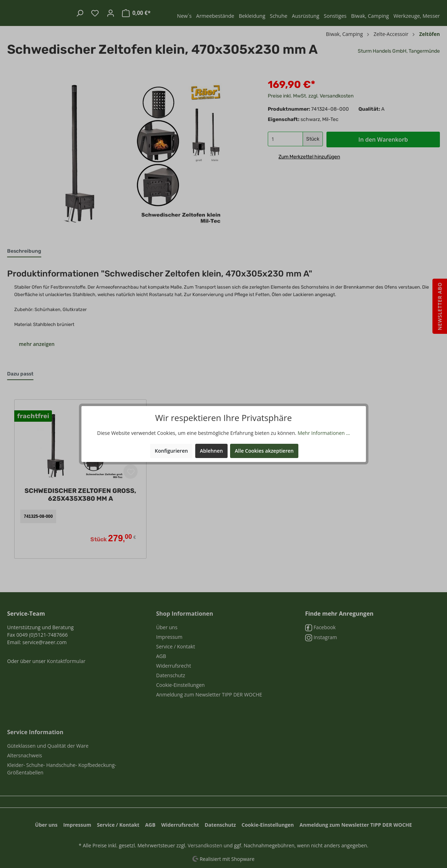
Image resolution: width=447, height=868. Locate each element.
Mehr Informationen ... (324, 433)
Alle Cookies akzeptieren (264, 451)
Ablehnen (211, 451)
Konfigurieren (171, 451)
